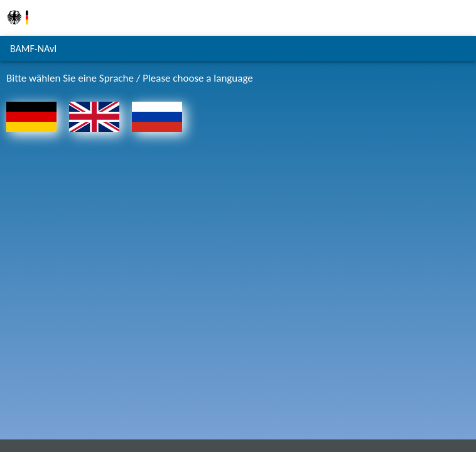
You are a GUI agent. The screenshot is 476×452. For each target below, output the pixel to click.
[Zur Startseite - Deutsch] (31, 135)
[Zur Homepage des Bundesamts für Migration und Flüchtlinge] (17, 31)
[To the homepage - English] (94, 135)
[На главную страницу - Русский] (157, 135)
